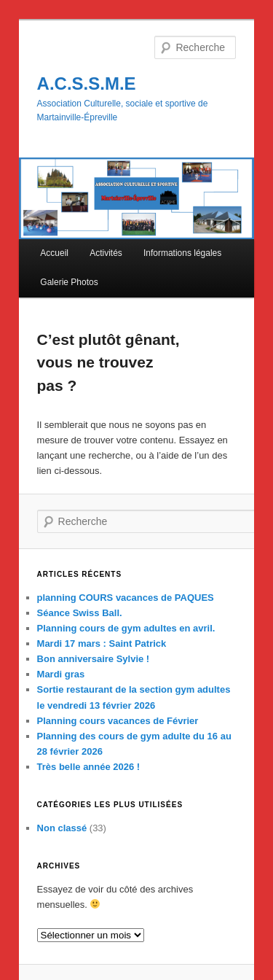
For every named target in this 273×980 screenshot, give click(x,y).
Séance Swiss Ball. (80, 613)
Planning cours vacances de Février (118, 721)
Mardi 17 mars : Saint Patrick (102, 643)
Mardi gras (61, 674)
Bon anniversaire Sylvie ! (94, 659)
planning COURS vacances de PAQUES (126, 598)
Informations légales (182, 253)
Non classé (62, 828)
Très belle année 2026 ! (89, 767)
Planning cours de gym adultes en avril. (126, 628)
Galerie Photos (69, 282)
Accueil (54, 253)
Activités (106, 253)
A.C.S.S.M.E (87, 83)
